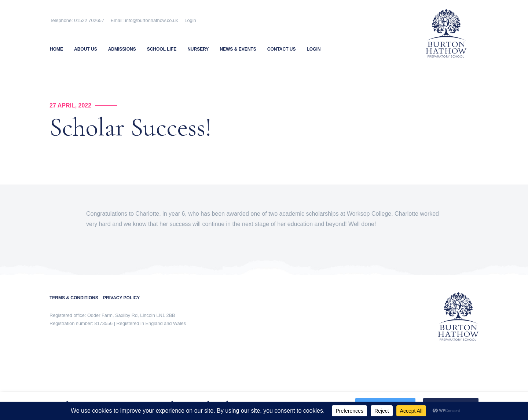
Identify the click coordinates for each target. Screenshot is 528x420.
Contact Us (282, 49)
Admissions (122, 49)
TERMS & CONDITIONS (76, 298)
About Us (86, 49)
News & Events (238, 49)
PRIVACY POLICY (121, 298)
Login (190, 20)
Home (56, 49)
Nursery (198, 49)
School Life (162, 49)
